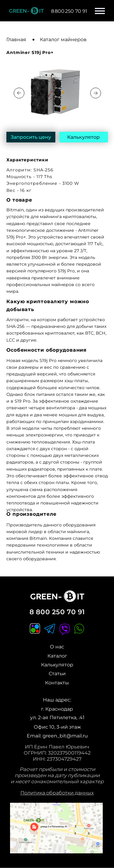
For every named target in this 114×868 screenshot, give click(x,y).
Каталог (57, 656)
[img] (56, 828)
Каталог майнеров (63, 39)
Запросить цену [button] (31, 137)
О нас (57, 647)
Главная (16, 39)
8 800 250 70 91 (57, 612)
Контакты (57, 683)
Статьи (57, 673)
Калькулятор (83, 137)
